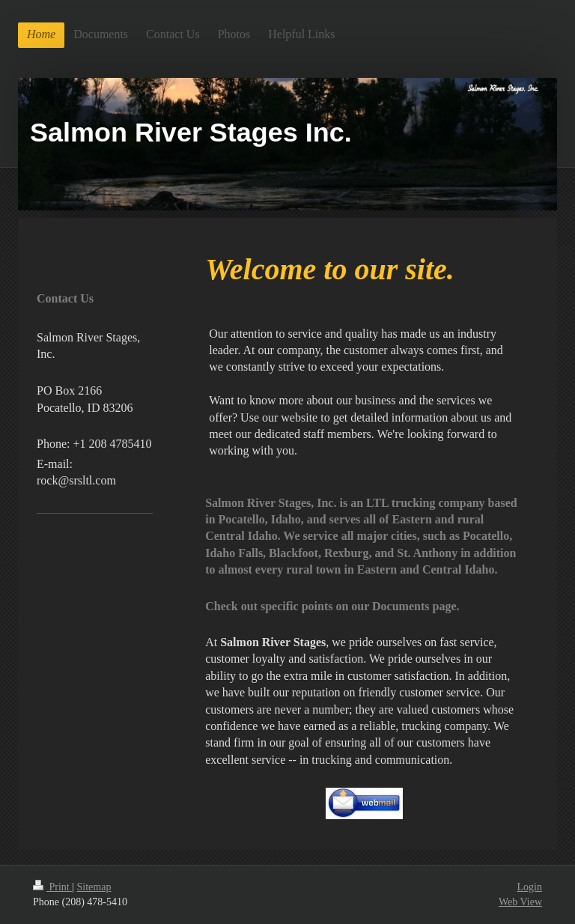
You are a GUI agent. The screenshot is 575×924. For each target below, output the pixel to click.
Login (530, 887)
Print (52, 887)
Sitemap (94, 887)
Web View (520, 902)
